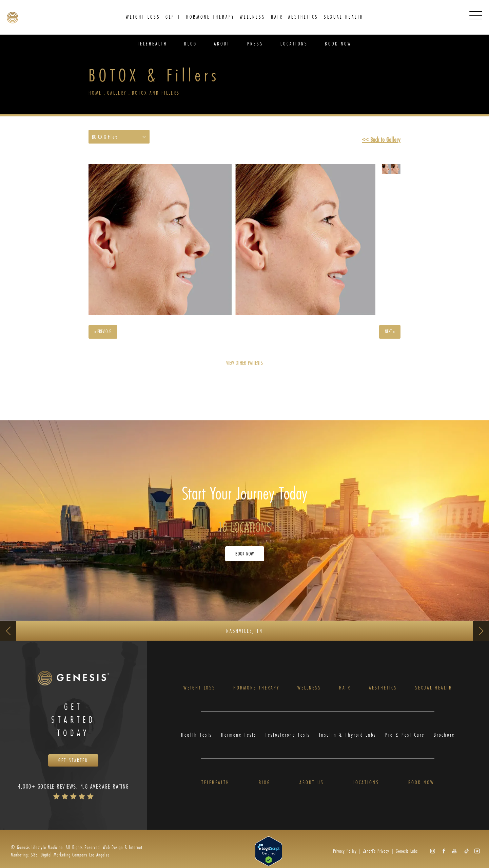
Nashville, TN (244, 633)
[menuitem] (143, 17)
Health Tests (195, 739)
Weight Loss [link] (143, 17)
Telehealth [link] (152, 44)
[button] (433, 856)
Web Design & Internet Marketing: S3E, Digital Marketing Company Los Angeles (77, 856)
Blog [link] (191, 44)
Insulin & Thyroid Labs (349, 739)
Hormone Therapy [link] (210, 17)
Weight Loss (199, 691)
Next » (388, 334)
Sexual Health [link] (344, 17)
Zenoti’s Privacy (376, 856)
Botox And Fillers (159, 93)
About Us (311, 787)
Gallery (118, 93)
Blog (265, 787)
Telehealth (215, 787)
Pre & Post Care (406, 739)
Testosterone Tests (288, 739)
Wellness (311, 691)
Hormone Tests (237, 739)
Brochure (446, 739)
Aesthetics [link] (303, 17)
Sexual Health (434, 691)
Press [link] (255, 44)
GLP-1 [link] (173, 17)
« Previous (105, 334)
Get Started (73, 765)
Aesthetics (383, 691)
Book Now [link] (338, 44)
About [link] (222, 44)
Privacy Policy (345, 856)
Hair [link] (277, 17)
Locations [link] (294, 44)
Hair (346, 691)
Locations (366, 787)
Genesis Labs (407, 856)
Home (95, 93)
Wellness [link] (253, 17)
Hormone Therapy (257, 691)
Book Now (245, 556)
